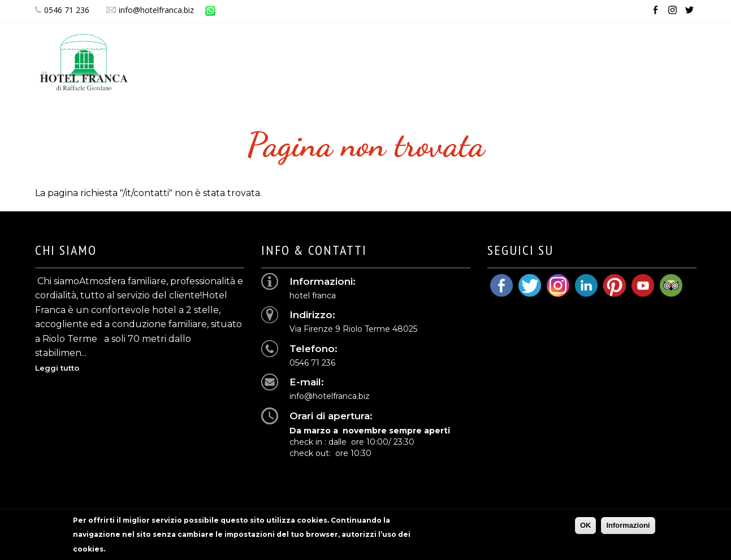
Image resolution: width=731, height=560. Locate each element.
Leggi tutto (57, 368)
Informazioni (628, 529)
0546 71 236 (62, 10)
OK (586, 529)
